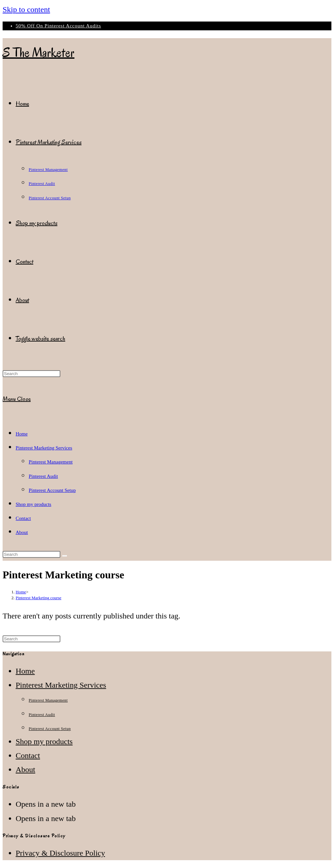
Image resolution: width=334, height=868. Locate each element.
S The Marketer (38, 53)
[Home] (21, 592)
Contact (23, 518)
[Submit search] (65, 556)
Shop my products (33, 504)
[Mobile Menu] (17, 399)
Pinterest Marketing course (38, 598)
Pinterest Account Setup (52, 490)
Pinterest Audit (43, 476)
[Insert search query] (31, 374)
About (22, 532)
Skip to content (26, 9)
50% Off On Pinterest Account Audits (58, 26)
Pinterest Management (51, 462)
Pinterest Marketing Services (44, 448)
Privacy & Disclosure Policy (60, 853)
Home (22, 434)
